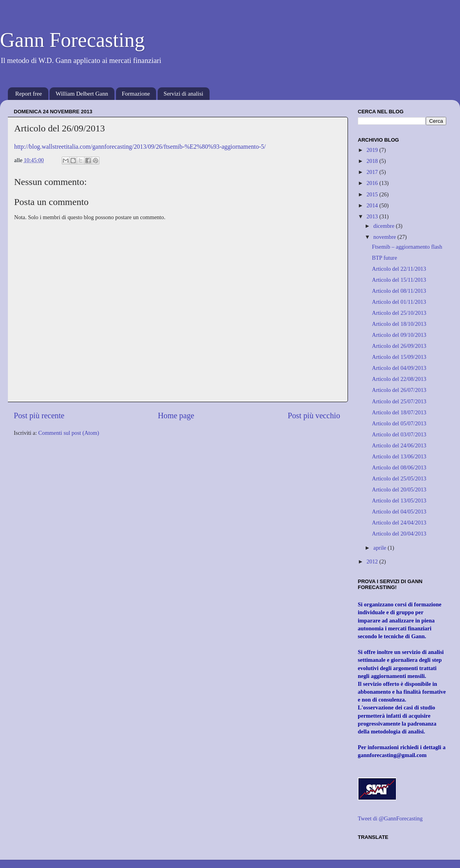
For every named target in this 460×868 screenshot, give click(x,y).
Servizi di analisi (183, 94)
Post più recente (39, 416)
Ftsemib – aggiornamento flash (407, 247)
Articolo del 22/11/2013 (399, 269)
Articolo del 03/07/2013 (399, 434)
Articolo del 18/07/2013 (399, 412)
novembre (385, 237)
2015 (373, 194)
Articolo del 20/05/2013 (399, 489)
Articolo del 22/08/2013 (399, 379)
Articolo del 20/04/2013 (399, 534)
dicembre (385, 226)
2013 (373, 216)
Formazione (136, 94)
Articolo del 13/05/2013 (399, 500)
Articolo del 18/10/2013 (399, 324)
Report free (29, 94)
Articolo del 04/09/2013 (399, 368)
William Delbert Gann (82, 94)
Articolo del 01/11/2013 (399, 302)
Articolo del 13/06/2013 (399, 456)
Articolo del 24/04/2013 (399, 523)
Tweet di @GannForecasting (390, 818)
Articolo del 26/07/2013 (399, 390)
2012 (373, 561)
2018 (373, 161)
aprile (381, 548)
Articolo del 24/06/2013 (399, 445)
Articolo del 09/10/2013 (399, 335)
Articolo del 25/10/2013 (399, 313)
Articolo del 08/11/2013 (399, 291)
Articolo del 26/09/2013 (399, 346)
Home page (176, 416)
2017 (373, 172)
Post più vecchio (314, 416)
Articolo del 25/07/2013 (399, 401)
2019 (373, 150)
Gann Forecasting (72, 40)
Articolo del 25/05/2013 (399, 478)
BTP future (385, 258)
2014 (373, 205)
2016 (373, 183)
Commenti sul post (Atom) (69, 433)
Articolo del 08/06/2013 (399, 467)
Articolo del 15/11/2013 (399, 280)
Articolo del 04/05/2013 (399, 512)
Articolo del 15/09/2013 (399, 357)
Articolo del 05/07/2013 (399, 423)
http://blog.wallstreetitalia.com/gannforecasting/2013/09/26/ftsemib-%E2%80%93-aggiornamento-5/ (140, 147)
